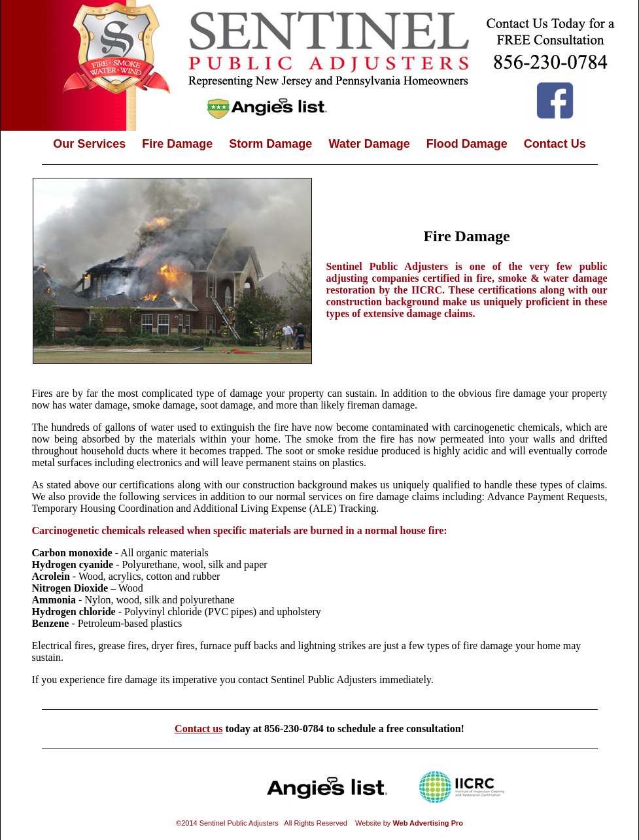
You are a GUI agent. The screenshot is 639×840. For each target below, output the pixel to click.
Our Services (89, 144)
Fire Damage (177, 144)
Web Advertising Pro (428, 823)
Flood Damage (467, 144)
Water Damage (369, 144)
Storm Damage (270, 144)
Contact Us (555, 144)
